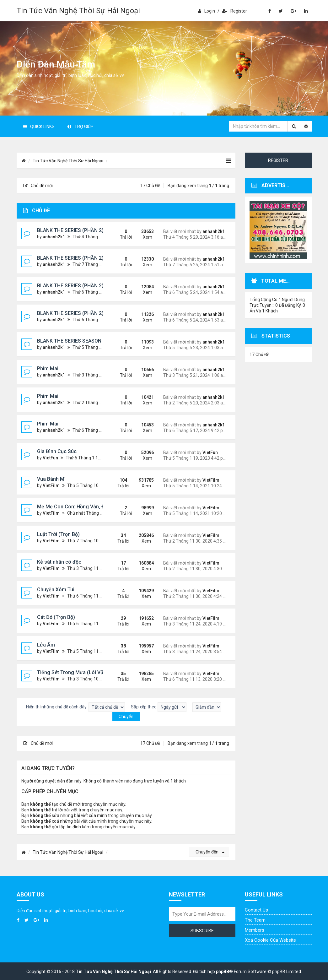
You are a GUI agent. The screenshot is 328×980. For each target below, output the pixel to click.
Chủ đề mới (38, 186)
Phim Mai (48, 368)
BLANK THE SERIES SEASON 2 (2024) (79, 341)
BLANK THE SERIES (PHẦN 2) (70, 230)
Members (255, 930)
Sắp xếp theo (159, 707)
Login (207, 11)
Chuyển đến (210, 852)
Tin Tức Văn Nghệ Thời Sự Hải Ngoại (78, 11)
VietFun (50, 458)
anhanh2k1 (54, 237)
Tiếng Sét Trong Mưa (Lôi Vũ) (71, 672)
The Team (255, 920)
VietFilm (51, 485)
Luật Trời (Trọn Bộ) (58, 534)
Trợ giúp (81, 127)
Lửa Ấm (46, 645)
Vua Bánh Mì (51, 479)
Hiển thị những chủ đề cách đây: (75, 707)
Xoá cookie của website (270, 940)
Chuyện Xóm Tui (56, 590)
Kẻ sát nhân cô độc (59, 562)
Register (235, 11)
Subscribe (202, 931)
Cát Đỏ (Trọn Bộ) (56, 617)
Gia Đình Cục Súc (57, 451)
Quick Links (39, 127)
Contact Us (256, 910)
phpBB (223, 972)
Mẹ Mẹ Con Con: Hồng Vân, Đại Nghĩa (80, 507)
